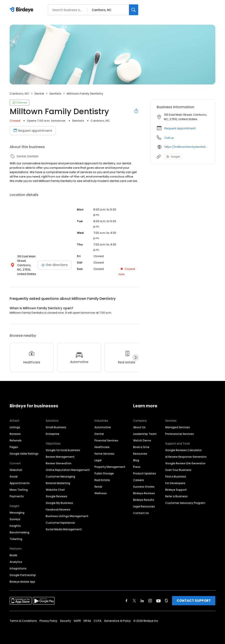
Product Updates (145, 473)
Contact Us (141, 513)
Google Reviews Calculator (183, 450)
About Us (139, 427)
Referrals (16, 440)
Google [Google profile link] (173, 157)
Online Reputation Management (68, 470)
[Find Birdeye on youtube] (158, 601)
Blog (136, 460)
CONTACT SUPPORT (194, 601)
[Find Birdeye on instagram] (150, 601)
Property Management (110, 467)
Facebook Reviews (58, 510)
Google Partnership (23, 575)
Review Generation (59, 463)
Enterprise (53, 434)
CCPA (97, 621)
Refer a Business (176, 496)
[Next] (136, 357)
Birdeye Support (176, 490)
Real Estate (102, 480)
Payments (17, 496)
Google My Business (59, 503)
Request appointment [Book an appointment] (33, 131)
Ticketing (16, 539)
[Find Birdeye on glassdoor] (166, 601)
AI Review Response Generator (186, 457)
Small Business (56, 427)
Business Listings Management (67, 516)
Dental (99, 434)
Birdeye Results (144, 500)
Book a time (141, 447)
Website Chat (55, 490)
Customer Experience (60, 523)
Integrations (18, 568)
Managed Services (178, 427)
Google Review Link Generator (185, 463)
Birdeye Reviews (144, 493)
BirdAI (13, 555)
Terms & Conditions (23, 621)
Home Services (104, 454)
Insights (15, 526)
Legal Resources (144, 506)
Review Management (60, 457)
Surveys (15, 519)
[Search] (134, 10)
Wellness (101, 493)
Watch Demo (142, 440)
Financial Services (106, 440)
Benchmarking (19, 532)
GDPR (77, 621)
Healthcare (102, 447)
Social (14, 477)
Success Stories (144, 487)
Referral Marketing (58, 483)
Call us (169, 138)
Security (65, 621)
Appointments (20, 483)
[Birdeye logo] (22, 10)
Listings (15, 427)
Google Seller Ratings (24, 454)
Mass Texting (19, 490)
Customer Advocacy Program (185, 503)
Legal (98, 460)
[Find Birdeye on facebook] (127, 601)
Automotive (103, 427)
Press (137, 467)
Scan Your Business (178, 470)
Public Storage (104, 473)
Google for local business (63, 450)
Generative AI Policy (117, 621)
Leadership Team (145, 434)
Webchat (16, 470)
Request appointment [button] (180, 128)
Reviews (15, 434)
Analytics (16, 562)
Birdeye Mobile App (22, 582)
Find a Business (176, 477)
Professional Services (180, 434)
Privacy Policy (48, 621)
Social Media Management (64, 529)
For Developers (175, 483)
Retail (98, 487)
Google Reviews (56, 496)
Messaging (17, 513)
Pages (14, 447)
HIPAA (87, 621)
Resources (140, 454)
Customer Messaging (60, 477)
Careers (139, 480)
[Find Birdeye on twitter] (134, 601)
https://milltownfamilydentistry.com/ (187, 147)
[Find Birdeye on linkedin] (142, 601)
